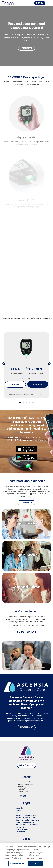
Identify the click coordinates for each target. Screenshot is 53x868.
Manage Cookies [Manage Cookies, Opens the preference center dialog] (17, 863)
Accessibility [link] (20, 827)
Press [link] (18, 813)
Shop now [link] (40, 3)
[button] (20, 402)
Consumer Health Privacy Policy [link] (28, 820)
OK (35, 863)
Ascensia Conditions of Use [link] (26, 815)
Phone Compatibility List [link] (25, 822)
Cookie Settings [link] (22, 829)
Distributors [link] (20, 832)
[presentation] (4, 364)
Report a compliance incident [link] (27, 825)
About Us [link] (19, 808)
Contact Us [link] (20, 811)
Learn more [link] (26, 48)
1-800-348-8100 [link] (24, 796)
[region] (26, 856)
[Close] (49, 847)
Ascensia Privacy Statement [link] (26, 818)
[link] (8, 3)
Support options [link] (26, 632)
